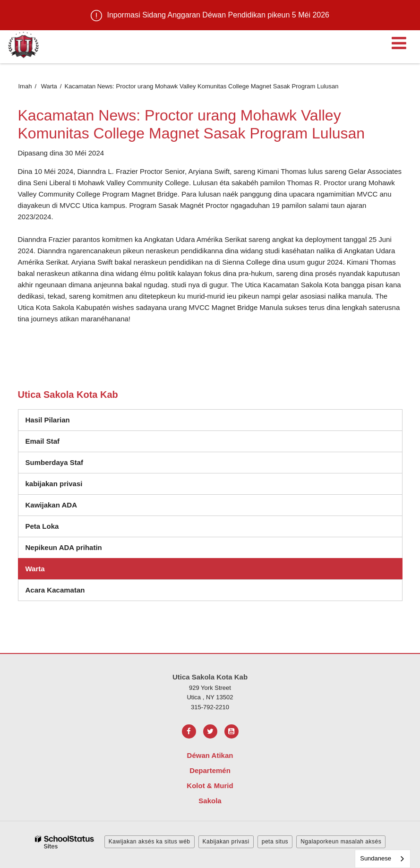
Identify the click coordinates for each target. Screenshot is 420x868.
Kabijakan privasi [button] (226, 842)
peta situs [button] (275, 842)
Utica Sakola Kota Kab (68, 395)
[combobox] (383, 859)
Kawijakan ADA (51, 505)
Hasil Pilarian (48, 420)
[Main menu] (399, 43)
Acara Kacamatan (55, 590)
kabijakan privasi (54, 484)
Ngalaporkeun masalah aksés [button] (341, 842)
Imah (25, 86)
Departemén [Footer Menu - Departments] (210, 770)
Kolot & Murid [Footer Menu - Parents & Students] (210, 786)
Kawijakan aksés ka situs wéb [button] (150, 842)
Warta (49, 86)
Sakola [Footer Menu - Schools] (210, 801)
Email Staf (43, 441)
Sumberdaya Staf (55, 462)
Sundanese (376, 858)
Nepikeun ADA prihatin (64, 547)
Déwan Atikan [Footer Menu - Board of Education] (210, 755)
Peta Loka (42, 526)
